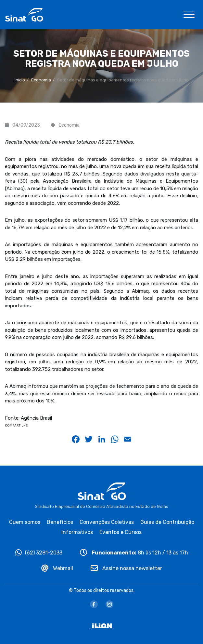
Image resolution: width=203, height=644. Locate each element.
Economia (41, 80)
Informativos (77, 532)
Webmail (57, 568)
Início (20, 80)
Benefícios (60, 522)
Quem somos (25, 522)
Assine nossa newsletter (126, 568)
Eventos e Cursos (121, 532)
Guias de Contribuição (167, 522)
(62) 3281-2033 (39, 553)
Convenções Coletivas (107, 522)
